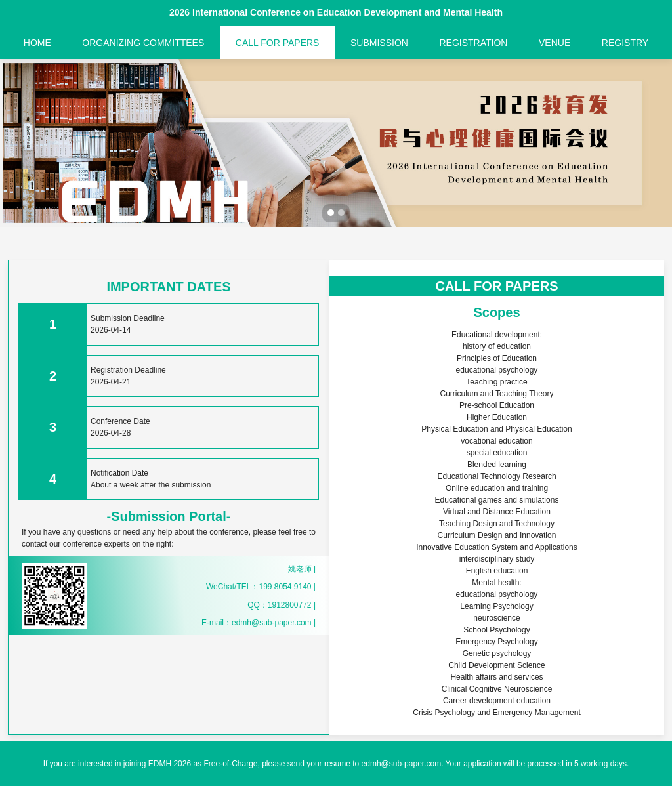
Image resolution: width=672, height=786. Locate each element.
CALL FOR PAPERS (278, 43)
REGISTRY (625, 43)
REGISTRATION (473, 43)
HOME (37, 43)
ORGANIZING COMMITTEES (143, 43)
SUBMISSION (379, 43)
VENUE (555, 43)
